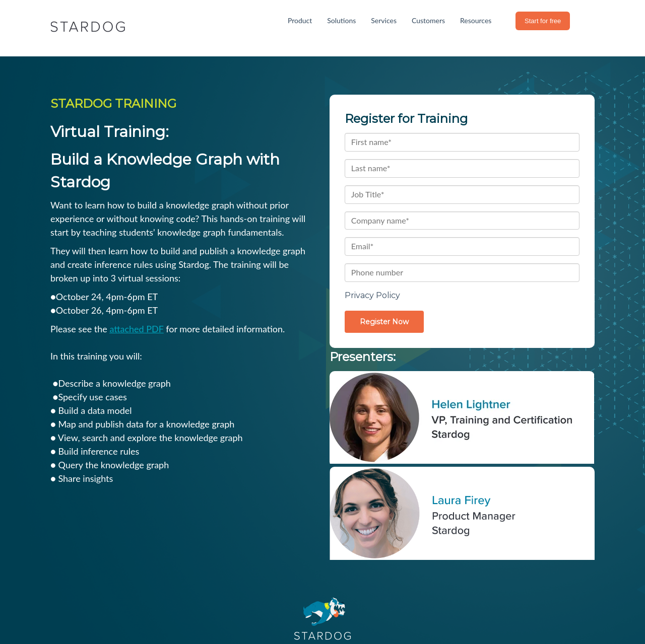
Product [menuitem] (300, 20)
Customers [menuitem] (428, 20)
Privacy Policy (372, 295)
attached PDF (136, 329)
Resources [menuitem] (476, 20)
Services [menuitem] (384, 20)
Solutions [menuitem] (341, 20)
